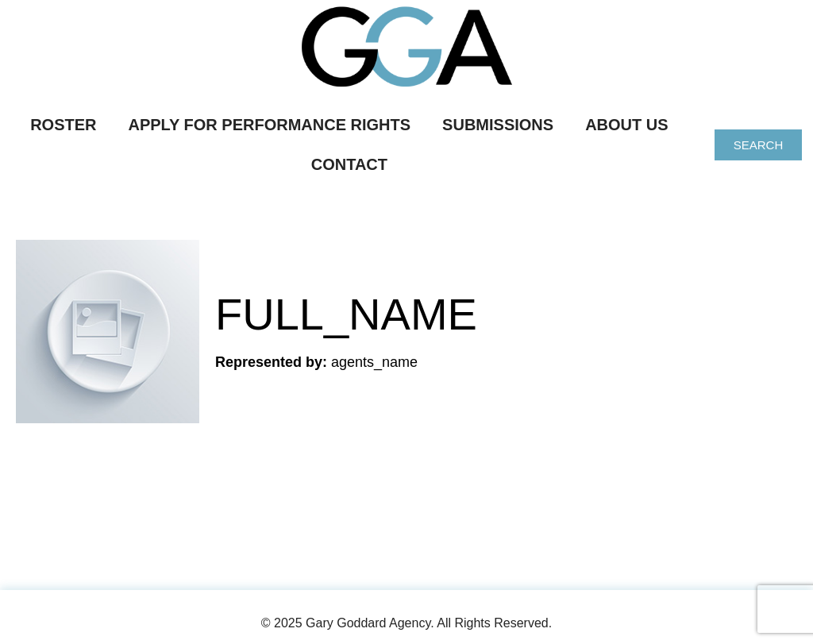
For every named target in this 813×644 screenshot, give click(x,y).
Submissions (498, 125)
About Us (626, 125)
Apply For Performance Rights (270, 125)
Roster (63, 125)
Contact (349, 164)
